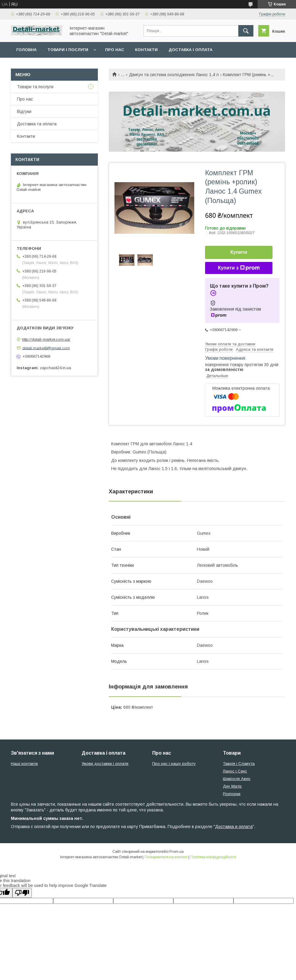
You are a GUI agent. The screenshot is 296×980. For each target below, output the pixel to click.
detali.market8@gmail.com (46, 348)
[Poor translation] (22, 893)
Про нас (115, 50)
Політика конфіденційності (213, 857)
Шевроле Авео (237, 779)
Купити (239, 252)
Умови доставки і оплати (105, 764)
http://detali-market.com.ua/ (46, 339)
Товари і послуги (68, 50)
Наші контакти (24, 764)
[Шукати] (246, 31)
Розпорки (232, 794)
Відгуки (24, 111)
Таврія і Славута (239, 764)
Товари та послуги (35, 87)
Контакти (146, 50)
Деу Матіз (232, 786)
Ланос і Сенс (235, 771)
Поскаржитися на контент (166, 857)
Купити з (239, 268)
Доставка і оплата (190, 50)
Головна (26, 50)
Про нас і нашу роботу (174, 764)
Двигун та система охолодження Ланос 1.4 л (174, 75)
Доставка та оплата (37, 124)
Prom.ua (177, 852)
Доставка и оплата (234, 827)
